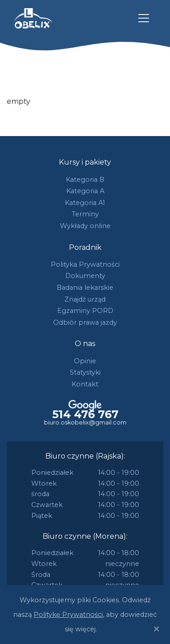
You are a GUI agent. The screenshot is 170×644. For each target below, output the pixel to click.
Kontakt (85, 384)
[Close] (156, 629)
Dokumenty (85, 276)
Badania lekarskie (85, 288)
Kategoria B (85, 180)
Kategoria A (85, 191)
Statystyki (85, 372)
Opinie (85, 361)
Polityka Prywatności (85, 264)
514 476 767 (85, 415)
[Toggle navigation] (144, 18)
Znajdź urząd (85, 299)
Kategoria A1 (85, 203)
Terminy (85, 214)
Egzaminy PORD (85, 311)
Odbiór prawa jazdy (85, 322)
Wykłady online (85, 226)
